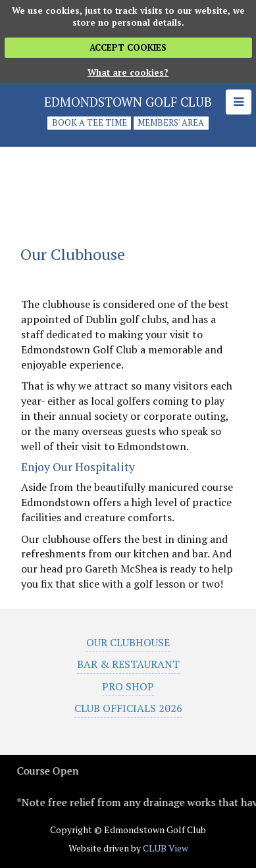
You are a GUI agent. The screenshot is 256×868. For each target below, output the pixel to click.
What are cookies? (128, 72)
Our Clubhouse (128, 642)
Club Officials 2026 (128, 708)
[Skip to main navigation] (239, 102)
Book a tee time (90, 123)
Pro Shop (128, 686)
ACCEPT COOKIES (128, 47)
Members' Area (171, 123)
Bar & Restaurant (128, 664)
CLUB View (166, 848)
